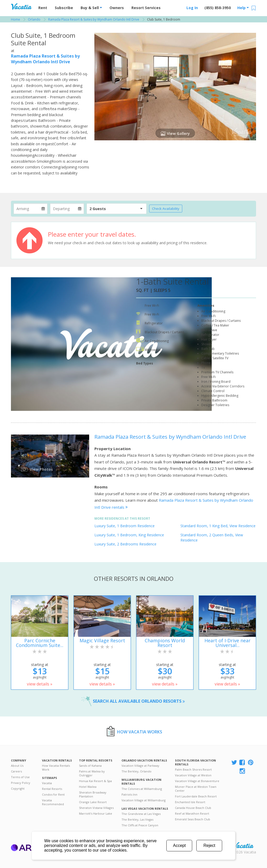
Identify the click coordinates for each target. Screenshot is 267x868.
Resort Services (146, 8)
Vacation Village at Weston (193, 775)
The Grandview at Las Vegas (141, 814)
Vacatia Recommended (53, 802)
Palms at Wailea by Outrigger (92, 773)
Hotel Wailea (88, 787)
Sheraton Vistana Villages (96, 808)
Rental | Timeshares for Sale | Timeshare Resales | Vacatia (243, 845)
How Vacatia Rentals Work (56, 768)
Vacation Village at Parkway (140, 766)
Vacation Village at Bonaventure (197, 781)
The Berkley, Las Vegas (137, 819)
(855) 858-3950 (218, 8)
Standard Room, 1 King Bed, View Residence (218, 526)
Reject (209, 845)
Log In (192, 8)
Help (243, 8)
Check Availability (166, 209)
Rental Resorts (52, 789)
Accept (179, 845)
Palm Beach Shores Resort (193, 769)
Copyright (18, 788)
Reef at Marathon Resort (192, 813)
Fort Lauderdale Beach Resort (196, 796)
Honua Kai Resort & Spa (95, 781)
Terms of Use (20, 777)
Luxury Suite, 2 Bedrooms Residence (125, 544)
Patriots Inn (129, 794)
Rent (43, 8)
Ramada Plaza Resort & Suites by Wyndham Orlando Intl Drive (45, 59)
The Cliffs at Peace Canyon (140, 825)
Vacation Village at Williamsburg (144, 800)
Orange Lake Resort (93, 802)
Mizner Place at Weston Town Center (196, 789)
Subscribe (64, 8)
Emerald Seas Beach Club (193, 819)
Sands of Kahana (90, 766)
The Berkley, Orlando (136, 771)
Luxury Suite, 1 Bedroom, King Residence (129, 535)
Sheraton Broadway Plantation (93, 794)
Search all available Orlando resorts (139, 701)
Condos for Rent (53, 794)
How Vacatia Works (140, 732)
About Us (17, 766)
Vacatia (47, 783)
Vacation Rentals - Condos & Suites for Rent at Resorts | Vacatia (21, 7)
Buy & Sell (91, 8)
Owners (117, 8)
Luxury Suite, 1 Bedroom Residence (125, 526)
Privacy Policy (21, 783)
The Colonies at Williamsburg (142, 789)
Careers (16, 771)
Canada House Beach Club (193, 808)
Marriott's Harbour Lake (96, 813)
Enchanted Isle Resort (190, 802)
